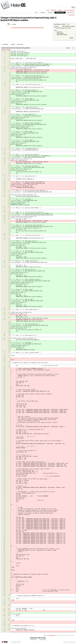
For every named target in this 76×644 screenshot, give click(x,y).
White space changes (62, 35)
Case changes (60, 33)
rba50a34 (3, 50)
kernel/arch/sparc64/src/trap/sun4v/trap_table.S (34, 18)
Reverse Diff (72, 15)
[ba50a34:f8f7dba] (9, 20)
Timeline (43, 13)
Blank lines (60, 32)
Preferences (54, 10)
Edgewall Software (17, 643)
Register (60, 10)
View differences (58, 24)
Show (56, 26)
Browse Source (60, 13)
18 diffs (41, 28)
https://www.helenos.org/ (69, 643)
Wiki (36, 13)
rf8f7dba (8, 50)
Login (48, 10)
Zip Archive (43, 640)
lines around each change (66, 26)
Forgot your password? (69, 10)
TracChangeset (52, 635)
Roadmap (50, 13)
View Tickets (71, 13)
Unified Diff (33, 640)
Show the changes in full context (62, 28)
